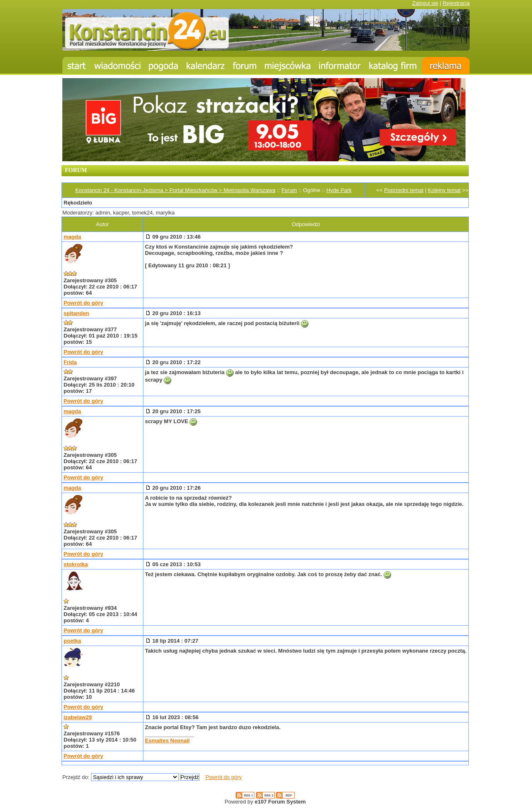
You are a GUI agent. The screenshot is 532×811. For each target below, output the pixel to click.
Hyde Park (339, 190)
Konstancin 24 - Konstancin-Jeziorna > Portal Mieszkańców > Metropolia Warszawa (175, 190)
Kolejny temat (444, 190)
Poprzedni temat (404, 190)
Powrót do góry (83, 303)
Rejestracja (456, 3)
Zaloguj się (425, 3)
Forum (289, 190)
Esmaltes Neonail (167, 741)
